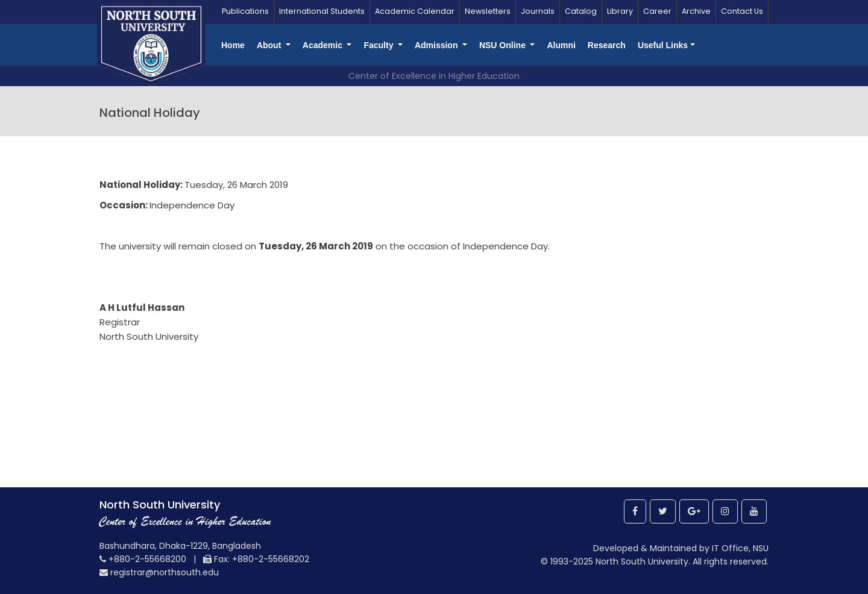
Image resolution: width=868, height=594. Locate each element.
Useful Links (663, 45)
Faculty (379, 45)
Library (620, 11)
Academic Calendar (415, 11)
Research (607, 45)
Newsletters (488, 11)
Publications (245, 11)
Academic (324, 45)
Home (233, 45)
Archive (696, 11)
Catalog (581, 11)
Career (657, 11)
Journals (538, 11)
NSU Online (504, 45)
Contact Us (742, 11)
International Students (322, 11)
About (270, 45)
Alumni (561, 45)
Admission (437, 45)
